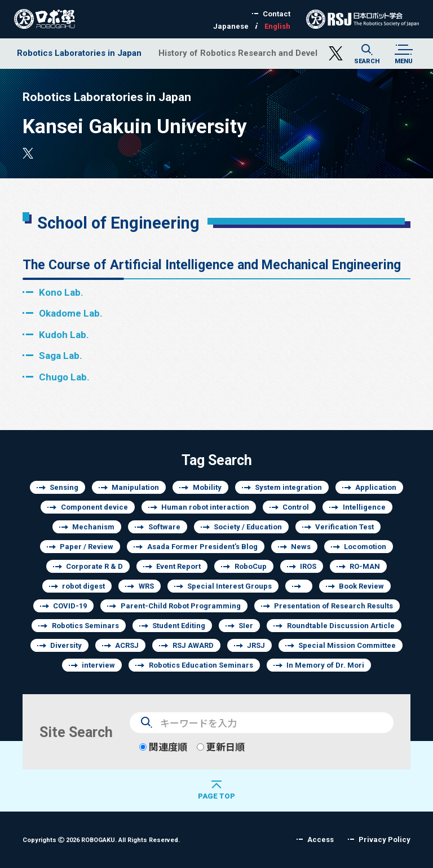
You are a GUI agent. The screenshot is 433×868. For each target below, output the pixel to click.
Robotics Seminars (85, 626)
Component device (94, 507)
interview (98, 665)
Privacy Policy (385, 839)
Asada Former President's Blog (202, 547)
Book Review (361, 586)
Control (296, 507)
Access (321, 839)
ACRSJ (127, 645)
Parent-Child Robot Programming (181, 606)
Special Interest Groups (229, 586)
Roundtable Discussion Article (341, 626)
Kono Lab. (61, 292)
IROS (308, 566)
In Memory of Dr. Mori (325, 665)
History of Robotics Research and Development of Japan (272, 53)
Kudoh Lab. (64, 334)
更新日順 (221, 747)
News (301, 547)
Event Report (178, 566)
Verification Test (344, 527)
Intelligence (364, 507)
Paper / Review (87, 547)
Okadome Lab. (71, 313)
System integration (288, 487)
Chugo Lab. (64, 377)
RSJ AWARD (193, 645)
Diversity (66, 645)
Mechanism (93, 527)
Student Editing (179, 626)
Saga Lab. (61, 355)
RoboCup (251, 566)
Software (164, 527)
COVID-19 (70, 606)
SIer (246, 626)
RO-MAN (365, 566)
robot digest (83, 586)
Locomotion (365, 547)
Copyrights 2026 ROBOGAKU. (101, 839)
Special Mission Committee (347, 645)
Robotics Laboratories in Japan (79, 53)
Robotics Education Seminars (201, 665)
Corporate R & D (94, 566)
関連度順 (163, 747)
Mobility (207, 487)
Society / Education (248, 527)
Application (376, 487)
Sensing (64, 487)
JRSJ (256, 645)
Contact (277, 14)
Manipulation (135, 487)
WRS (146, 586)
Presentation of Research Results (333, 606)
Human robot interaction (205, 507)
